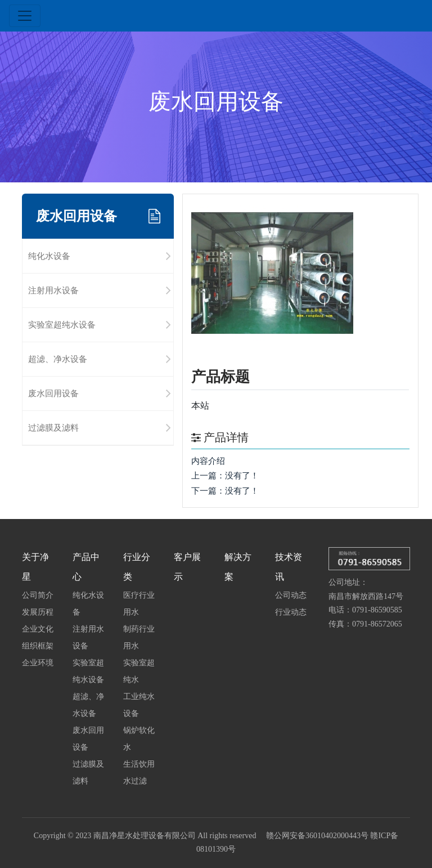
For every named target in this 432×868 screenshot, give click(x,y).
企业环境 (38, 663)
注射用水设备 (53, 290)
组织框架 (38, 646)
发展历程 (38, 612)
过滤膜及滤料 (53, 428)
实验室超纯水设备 (62, 325)
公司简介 (38, 595)
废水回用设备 (53, 393)
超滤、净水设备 (58, 359)
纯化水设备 (49, 256)
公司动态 (291, 595)
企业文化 (38, 629)
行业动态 (291, 612)
